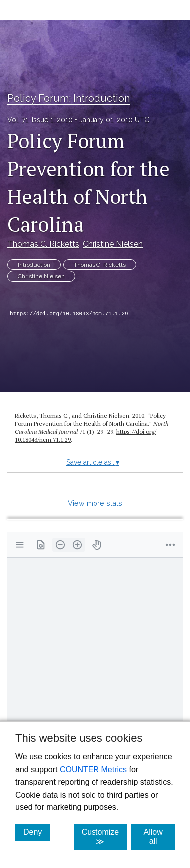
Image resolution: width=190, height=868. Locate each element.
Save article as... (93, 462)
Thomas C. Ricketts (43, 244)
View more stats (95, 503)
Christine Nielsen (113, 244)
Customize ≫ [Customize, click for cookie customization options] (104, 837)
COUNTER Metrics (93, 769)
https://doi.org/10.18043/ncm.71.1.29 (69, 314)
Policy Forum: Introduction (69, 98)
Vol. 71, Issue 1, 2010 (40, 120)
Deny (37, 832)
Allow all (159, 836)
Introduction (34, 265)
